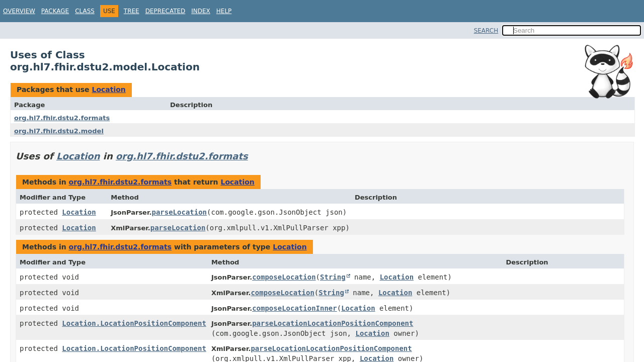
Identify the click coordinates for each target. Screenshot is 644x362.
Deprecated (166, 11)
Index (201, 11)
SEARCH (486, 31)
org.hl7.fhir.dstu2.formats (62, 118)
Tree (132, 11)
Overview (19, 11)
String (333, 277)
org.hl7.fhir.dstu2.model (59, 131)
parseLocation (179, 212)
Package (55, 11)
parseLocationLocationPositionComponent (333, 323)
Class (85, 11)
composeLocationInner (295, 308)
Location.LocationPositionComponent (134, 323)
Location (108, 89)
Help (224, 11)
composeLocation (284, 277)
